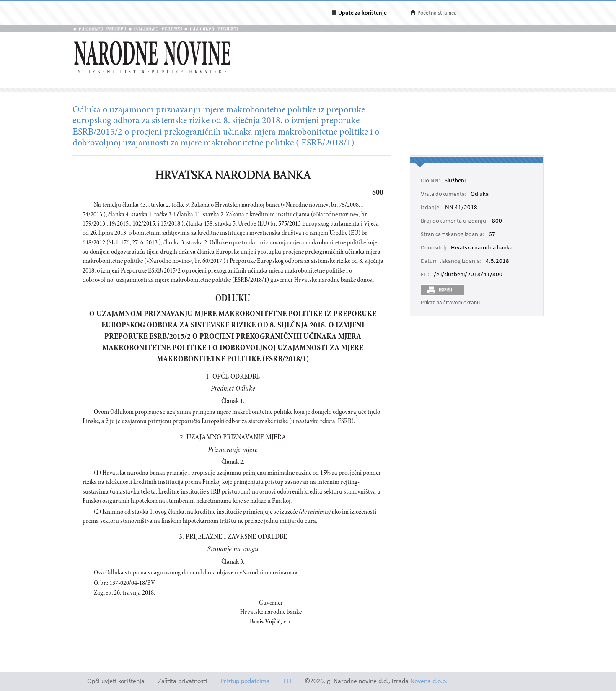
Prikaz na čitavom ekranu (450, 303)
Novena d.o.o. (429, 682)
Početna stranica (437, 13)
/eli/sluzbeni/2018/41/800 (468, 275)
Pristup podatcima (245, 682)
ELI (287, 682)
